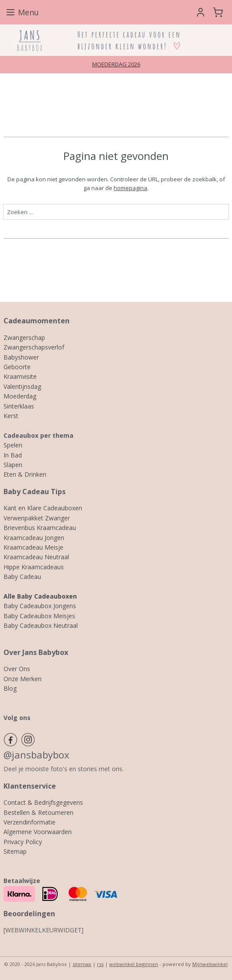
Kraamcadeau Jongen (34, 538)
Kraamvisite (20, 376)
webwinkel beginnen (134, 964)
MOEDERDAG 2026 (116, 64)
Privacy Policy (23, 842)
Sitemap (15, 851)
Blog (10, 688)
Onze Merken (23, 679)
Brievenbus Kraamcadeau (40, 528)
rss (100, 964)
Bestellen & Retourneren (38, 812)
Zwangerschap (24, 338)
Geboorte (17, 367)
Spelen (13, 445)
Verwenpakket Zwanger (37, 518)
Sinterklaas (19, 406)
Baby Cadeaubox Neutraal (41, 625)
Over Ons (17, 669)
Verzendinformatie (29, 822)
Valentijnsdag (22, 386)
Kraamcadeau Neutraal (36, 557)
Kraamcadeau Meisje (33, 547)
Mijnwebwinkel (210, 964)
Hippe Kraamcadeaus (34, 567)
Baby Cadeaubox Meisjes (39, 616)
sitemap (82, 964)
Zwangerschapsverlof (34, 347)
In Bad (13, 455)
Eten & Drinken (25, 474)
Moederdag (20, 396)
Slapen (13, 465)
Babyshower (21, 357)
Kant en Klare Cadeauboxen (43, 508)
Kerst (11, 416)
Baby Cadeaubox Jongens (40, 606)
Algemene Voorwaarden (38, 832)
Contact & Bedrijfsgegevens (43, 802)
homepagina (130, 188)
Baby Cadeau (22, 577)
